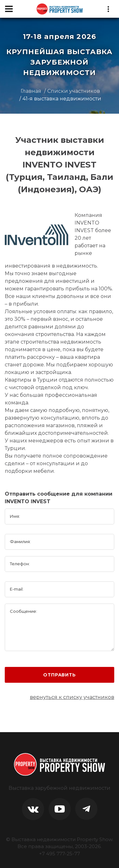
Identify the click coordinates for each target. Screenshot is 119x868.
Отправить (60, 675)
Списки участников (74, 91)
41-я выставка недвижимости (62, 99)
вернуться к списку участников (72, 697)
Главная (31, 91)
